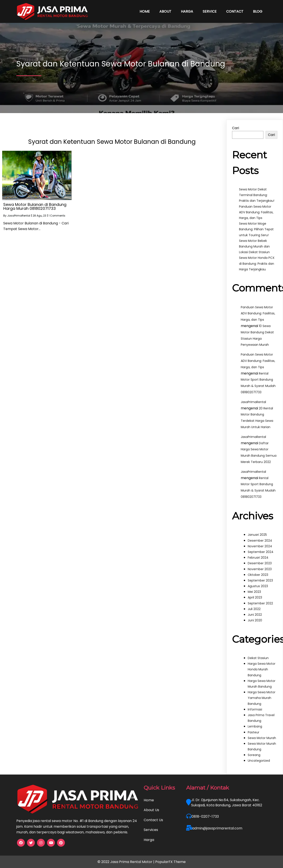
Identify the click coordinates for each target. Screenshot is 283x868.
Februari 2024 (258, 558)
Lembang (255, 726)
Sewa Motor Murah (262, 738)
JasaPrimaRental (19, 216)
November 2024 (260, 546)
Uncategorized (259, 761)
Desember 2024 (260, 541)
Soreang (254, 755)
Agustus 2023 (258, 586)
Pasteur (254, 732)
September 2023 (260, 580)
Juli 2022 (254, 609)
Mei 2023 (254, 592)
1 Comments (57, 216)
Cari (236, 128)
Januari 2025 (257, 535)
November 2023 (260, 569)
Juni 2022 (255, 615)
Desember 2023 (260, 563)
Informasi (255, 709)
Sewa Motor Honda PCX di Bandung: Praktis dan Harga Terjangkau (257, 263)
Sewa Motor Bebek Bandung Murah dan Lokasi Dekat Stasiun (254, 246)
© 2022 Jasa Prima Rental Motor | (126, 862)
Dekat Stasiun (258, 658)
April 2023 (255, 597)
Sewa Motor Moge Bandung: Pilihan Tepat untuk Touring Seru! (256, 229)
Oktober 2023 (258, 575)
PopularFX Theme (170, 862)
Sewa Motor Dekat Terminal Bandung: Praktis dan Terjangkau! (257, 195)
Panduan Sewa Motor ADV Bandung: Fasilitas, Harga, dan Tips (256, 212)
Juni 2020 (255, 620)
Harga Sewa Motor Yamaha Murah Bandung (262, 698)
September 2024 (261, 552)
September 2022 (260, 603)
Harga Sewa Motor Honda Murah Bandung (262, 669)
